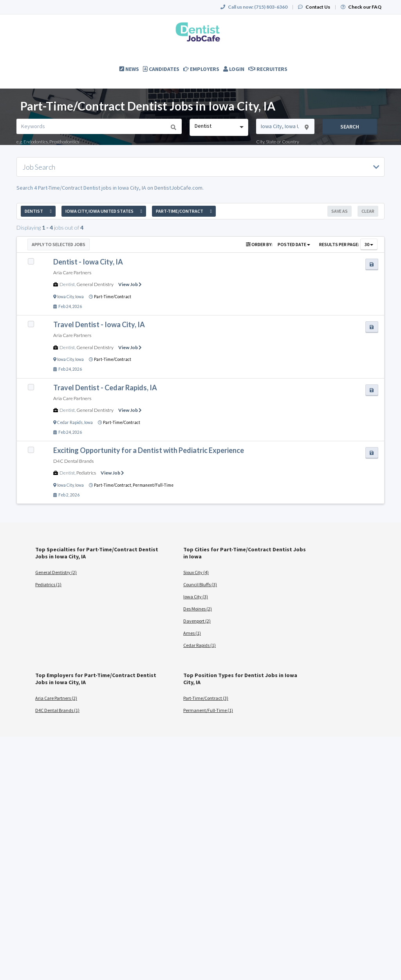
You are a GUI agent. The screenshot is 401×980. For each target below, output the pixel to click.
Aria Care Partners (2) (56, 698)
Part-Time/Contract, (113, 485)
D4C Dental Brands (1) (57, 710)
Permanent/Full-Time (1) (208, 710)
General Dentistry (95, 284)
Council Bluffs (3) (200, 584)
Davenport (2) (197, 621)
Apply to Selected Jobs (59, 244)
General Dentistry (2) (56, 572)
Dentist (67, 284)
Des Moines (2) (198, 609)
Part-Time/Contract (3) (206, 698)
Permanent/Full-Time (153, 485)
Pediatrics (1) (48, 584)
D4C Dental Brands (73, 461)
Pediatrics (86, 473)
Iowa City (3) (196, 597)
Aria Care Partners (72, 273)
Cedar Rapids (70, 422)
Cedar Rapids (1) (200, 645)
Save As (340, 211)
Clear (368, 211)
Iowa (79, 297)
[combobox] (219, 127)
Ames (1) (192, 633)
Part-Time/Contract (113, 297)
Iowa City (65, 297)
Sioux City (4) (196, 572)
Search (350, 127)
